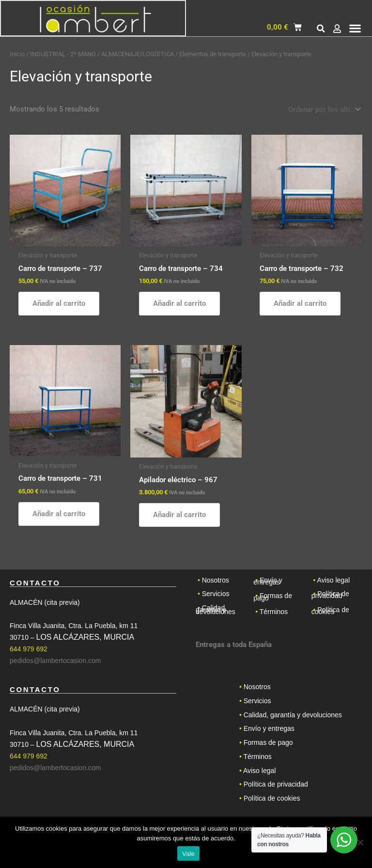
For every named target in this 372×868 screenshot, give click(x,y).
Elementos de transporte (213, 54)
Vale (188, 854)
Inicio (17, 54)
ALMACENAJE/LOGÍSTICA (138, 54)
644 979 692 (29, 650)
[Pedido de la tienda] (324, 109)
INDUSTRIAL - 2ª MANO (63, 54)
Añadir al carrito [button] (59, 303)
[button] (321, 30)
